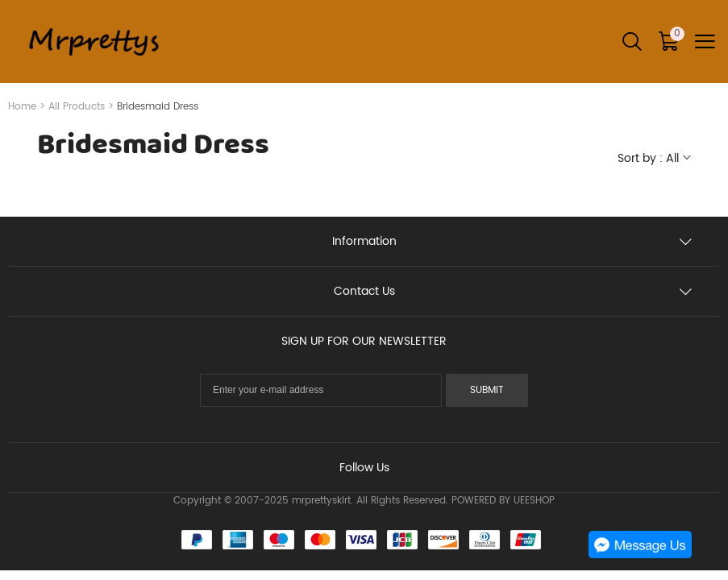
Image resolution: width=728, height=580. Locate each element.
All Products (77, 107)
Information (364, 241)
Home (22, 107)
